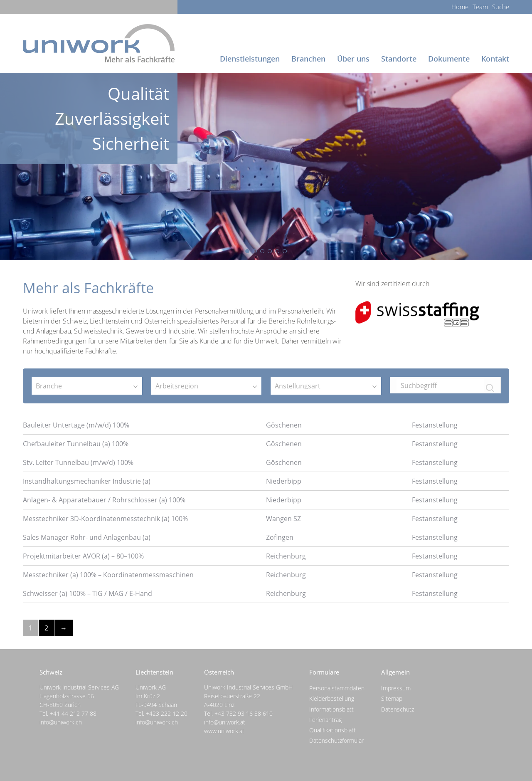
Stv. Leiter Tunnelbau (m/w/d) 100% (78, 462)
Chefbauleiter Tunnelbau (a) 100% (76, 444)
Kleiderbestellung (332, 698)
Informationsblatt (331, 709)
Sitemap (392, 698)
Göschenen (284, 425)
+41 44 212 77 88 (73, 713)
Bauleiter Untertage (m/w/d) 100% (76, 425)
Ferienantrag (325, 720)
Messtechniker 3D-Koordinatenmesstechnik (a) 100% (105, 519)
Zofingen (280, 537)
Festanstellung (435, 425)
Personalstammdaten (337, 688)
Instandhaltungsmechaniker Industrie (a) (87, 481)
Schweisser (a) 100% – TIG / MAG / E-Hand (87, 593)
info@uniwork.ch (61, 722)
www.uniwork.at (224, 731)
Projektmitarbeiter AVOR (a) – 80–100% (83, 556)
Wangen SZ (283, 519)
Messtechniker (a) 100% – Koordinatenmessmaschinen (108, 575)
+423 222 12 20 (167, 713)
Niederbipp (284, 481)
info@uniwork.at (225, 722)
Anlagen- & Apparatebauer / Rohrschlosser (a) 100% (104, 500)
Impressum (396, 688)
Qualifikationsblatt (332, 730)
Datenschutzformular (336, 740)
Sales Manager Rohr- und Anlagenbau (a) (87, 537)
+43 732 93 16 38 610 (244, 713)
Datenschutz (398, 709)
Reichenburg (286, 556)
